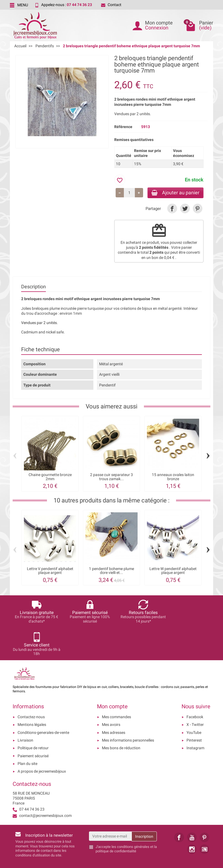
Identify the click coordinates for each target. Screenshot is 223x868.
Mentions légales (32, 693)
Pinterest (194, 708)
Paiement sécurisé (33, 724)
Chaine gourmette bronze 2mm (50, 477)
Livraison (25, 708)
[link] (172, 209)
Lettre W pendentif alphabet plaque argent (173, 571)
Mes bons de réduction (121, 716)
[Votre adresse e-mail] (110, 804)
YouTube (194, 701)
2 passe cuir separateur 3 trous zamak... (112, 477)
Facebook (195, 685)
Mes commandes (116, 685)
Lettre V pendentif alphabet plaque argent (50, 571)
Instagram (195, 716)
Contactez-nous (31, 685)
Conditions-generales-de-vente (43, 701)
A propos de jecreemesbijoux (42, 739)
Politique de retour (33, 716)
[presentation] (150, 833)
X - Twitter (195, 693)
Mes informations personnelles (128, 708)
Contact (111, 5)
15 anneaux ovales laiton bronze (173, 477)
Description (34, 287)
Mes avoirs (111, 693)
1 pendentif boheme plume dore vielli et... (112, 571)
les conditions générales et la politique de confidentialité (126, 817)
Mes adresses (114, 701)
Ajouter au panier (174, 193)
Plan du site (27, 732)
